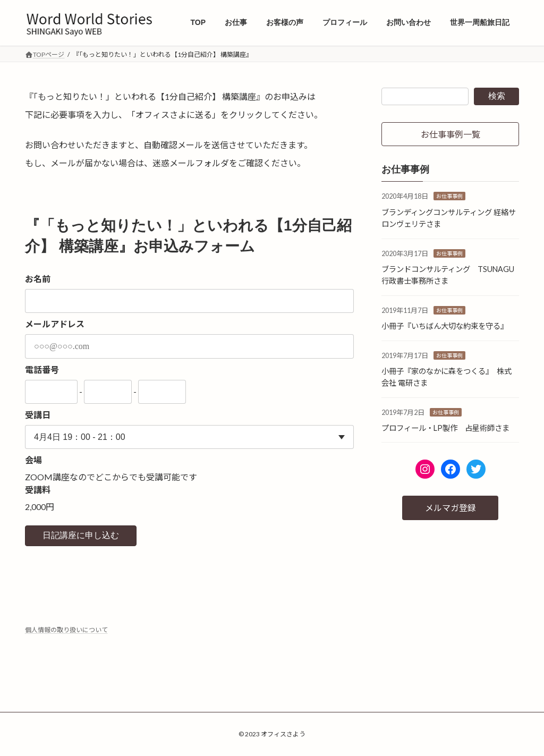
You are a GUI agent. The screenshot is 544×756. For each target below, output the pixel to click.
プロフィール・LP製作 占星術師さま (445, 428)
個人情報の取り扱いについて (66, 630)
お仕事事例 (449, 197)
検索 (497, 96)
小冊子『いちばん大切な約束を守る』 (445, 326)
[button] (450, 134)
